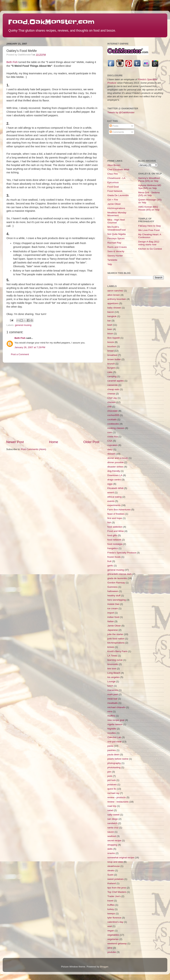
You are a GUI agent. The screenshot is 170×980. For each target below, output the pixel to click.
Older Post (91, 442)
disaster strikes (115, 467)
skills (110, 849)
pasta (110, 746)
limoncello (113, 664)
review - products (117, 797)
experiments (114, 505)
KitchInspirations (116, 208)
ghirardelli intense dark (120, 574)
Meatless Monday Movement (117, 214)
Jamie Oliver (114, 204)
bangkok (112, 316)
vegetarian (113, 939)
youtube (112, 952)
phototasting (114, 767)
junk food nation (116, 639)
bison (110, 334)
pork (110, 776)
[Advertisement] (34, 401)
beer (110, 329)
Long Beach (114, 673)
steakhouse (114, 866)
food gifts (112, 535)
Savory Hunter (115, 256)
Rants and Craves (117, 247)
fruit (109, 561)
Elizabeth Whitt (115, 488)
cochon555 (113, 415)
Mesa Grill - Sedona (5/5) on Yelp (149, 194)
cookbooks (113, 424)
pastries (112, 750)
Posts (114, 126)
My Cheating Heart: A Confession (150, 236)
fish (109, 522)
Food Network (115, 191)
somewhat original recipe (121, 858)
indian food (113, 617)
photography (114, 763)
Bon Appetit (114, 338)
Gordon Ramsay (116, 583)
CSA (110, 441)
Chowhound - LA (116, 178)
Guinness (112, 587)
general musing (23, 325)
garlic (110, 566)
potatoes (112, 784)
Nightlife (112, 729)
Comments (117, 132)
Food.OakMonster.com (51, 22)
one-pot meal (114, 742)
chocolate (113, 411)
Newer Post (15, 442)
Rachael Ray (114, 243)
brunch (111, 364)
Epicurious (113, 182)
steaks (111, 870)
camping (112, 376)
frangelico (113, 548)
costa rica (113, 437)
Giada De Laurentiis (118, 195)
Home (54, 442)
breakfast (112, 355)
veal (110, 926)
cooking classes (116, 428)
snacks (111, 853)
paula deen (113, 755)
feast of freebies (116, 514)
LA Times (112, 656)
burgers (111, 368)
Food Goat (113, 187)
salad (110, 810)
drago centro (114, 480)
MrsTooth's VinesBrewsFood (116, 228)
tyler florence (114, 918)
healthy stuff (114, 596)
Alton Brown (114, 165)
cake (110, 372)
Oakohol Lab (114, 737)
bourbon (112, 346)
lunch (110, 686)
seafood (112, 836)
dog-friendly (114, 471)
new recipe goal (116, 720)
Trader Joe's (114, 896)
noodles (112, 733)
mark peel (113, 694)
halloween (113, 591)
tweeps (111, 914)
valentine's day (115, 922)
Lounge (111, 681)
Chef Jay (112, 398)
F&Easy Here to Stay (150, 226)
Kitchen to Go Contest (150, 249)
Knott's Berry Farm (117, 651)
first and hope (115, 518)
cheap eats (113, 389)
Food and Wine (116, 531)
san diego (113, 819)
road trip (112, 806)
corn (110, 432)
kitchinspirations (116, 643)
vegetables (113, 935)
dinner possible (116, 462)
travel (110, 901)
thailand (112, 883)
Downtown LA (115, 475)
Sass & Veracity (116, 251)
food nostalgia (115, 544)
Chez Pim (113, 174)
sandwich (112, 823)
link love (112, 669)
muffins (111, 716)
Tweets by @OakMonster (121, 112)
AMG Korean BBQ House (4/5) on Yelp (149, 208)
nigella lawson (115, 724)
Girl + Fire (113, 200)
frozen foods (114, 557)
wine (110, 948)
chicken (111, 402)
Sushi (110, 875)
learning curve (115, 660)
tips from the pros (117, 888)
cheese (111, 394)
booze (111, 342)
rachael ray (113, 793)
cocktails (112, 419)
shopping (112, 845)
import (111, 613)
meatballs (113, 703)
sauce (111, 832)
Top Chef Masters (117, 892)
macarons (113, 690)
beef (110, 325)
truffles (111, 905)
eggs (110, 484)
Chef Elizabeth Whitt (118, 169)
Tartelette (112, 260)
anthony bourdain (117, 299)
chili (109, 407)
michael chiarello (116, 707)
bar (109, 321)
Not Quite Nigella (116, 234)
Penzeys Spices (116, 238)
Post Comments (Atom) (34, 449)
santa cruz (113, 828)
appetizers (113, 303)
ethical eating (115, 497)
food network (114, 540)
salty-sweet (113, 815)
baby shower (114, 308)
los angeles (113, 677)
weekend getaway (117, 943)
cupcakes (112, 445)
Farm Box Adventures (119, 510)
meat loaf (112, 699)
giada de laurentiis (117, 578)
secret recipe (114, 840)
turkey (111, 909)
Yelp (110, 264)
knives (111, 647)
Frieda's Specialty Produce (122, 553)
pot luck (112, 780)
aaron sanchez (115, 291)
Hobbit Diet (113, 604)
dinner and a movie (118, 458)
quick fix (112, 789)
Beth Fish (12, 62)
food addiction (115, 527)
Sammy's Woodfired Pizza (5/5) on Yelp (149, 180)
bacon (111, 312)
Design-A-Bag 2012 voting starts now (149, 243)
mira (110, 711)
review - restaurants (118, 802)
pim (109, 772)
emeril (111, 493)
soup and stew (115, 862)
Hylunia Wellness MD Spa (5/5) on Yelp (150, 187)
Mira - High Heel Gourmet (116, 221)
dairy (110, 449)
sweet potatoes (116, 879)
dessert (111, 454)
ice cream (113, 608)
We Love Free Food (149, 230)
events (111, 501)
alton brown (114, 295)
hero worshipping (117, 600)
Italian (111, 621)
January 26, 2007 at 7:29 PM (30, 347)
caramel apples (116, 381)
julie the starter (115, 634)
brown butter (114, 359)
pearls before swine (118, 759)
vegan (111, 931)
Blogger (104, 967)
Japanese (113, 630)
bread (110, 351)
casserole (113, 385)
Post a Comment (20, 354)
